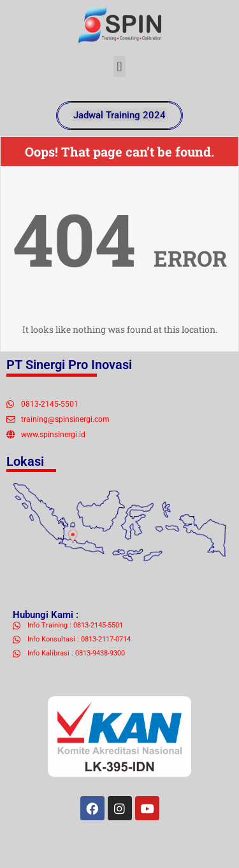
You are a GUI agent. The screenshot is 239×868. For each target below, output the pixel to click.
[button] (119, 66)
